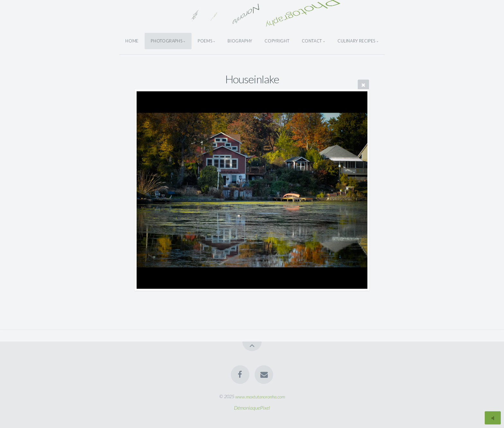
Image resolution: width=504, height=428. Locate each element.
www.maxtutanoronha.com (260, 396)
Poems (205, 41)
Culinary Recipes (356, 41)
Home (132, 41)
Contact (312, 41)
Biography (240, 41)
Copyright (277, 41)
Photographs (166, 41)
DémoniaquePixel (252, 408)
